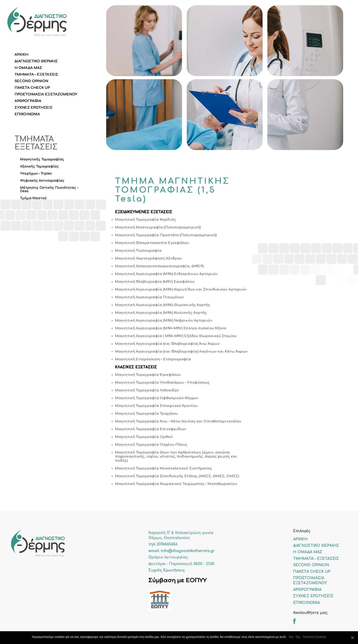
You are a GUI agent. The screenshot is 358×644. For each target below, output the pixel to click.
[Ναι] (352, 638)
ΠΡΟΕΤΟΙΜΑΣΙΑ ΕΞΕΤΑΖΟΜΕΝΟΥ (46, 94)
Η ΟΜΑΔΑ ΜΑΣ (28, 68)
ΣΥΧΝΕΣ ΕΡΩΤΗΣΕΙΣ (34, 108)
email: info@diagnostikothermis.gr (182, 551)
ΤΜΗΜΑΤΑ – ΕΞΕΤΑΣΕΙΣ (36, 75)
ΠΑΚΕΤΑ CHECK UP (32, 88)
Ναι (291, 637)
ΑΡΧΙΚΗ (21, 55)
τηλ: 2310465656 (163, 544)
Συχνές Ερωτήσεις (167, 570)
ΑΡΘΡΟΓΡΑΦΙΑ (28, 101)
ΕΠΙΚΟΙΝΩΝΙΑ (27, 114)
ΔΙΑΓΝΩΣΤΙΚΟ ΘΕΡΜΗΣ (36, 61)
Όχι (298, 637)
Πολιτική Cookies (314, 637)
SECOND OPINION (31, 81)
